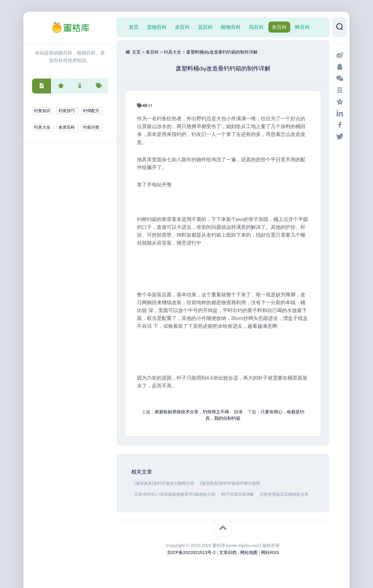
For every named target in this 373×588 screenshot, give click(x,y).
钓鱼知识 (42, 111)
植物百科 (231, 27)
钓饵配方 (91, 111)
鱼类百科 (67, 127)
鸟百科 (256, 27)
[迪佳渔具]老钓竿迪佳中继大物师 (230, 483)
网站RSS (270, 552)
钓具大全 (42, 127)
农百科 (182, 27)
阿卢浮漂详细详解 (237, 494)
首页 (134, 27)
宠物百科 (157, 27)
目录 (238, 412)
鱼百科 (279, 27)
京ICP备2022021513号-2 (191, 552)
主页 (136, 52)
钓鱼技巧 (67, 111)
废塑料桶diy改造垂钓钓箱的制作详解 (222, 52)
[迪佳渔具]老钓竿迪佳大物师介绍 (164, 483)
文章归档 (228, 552)
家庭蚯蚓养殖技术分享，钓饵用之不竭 (192, 412)
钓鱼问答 (91, 127)
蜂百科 (302, 27)
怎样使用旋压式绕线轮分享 (284, 494)
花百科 (205, 27)
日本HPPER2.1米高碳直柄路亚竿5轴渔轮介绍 (175, 494)
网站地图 (249, 552)
